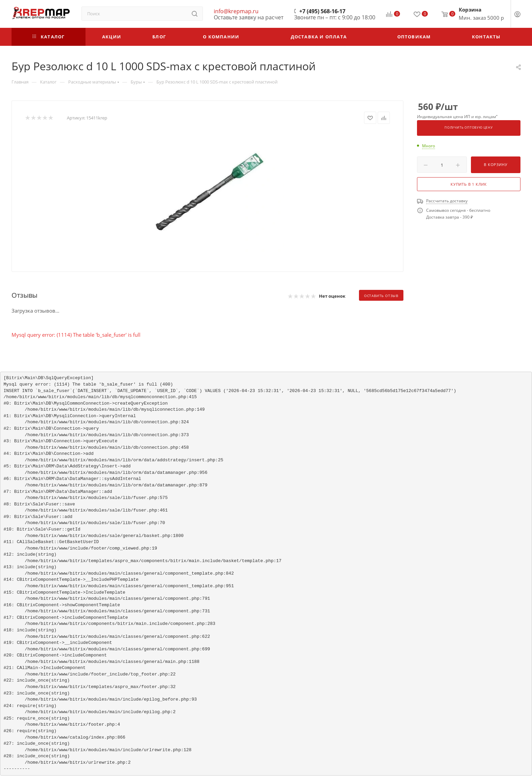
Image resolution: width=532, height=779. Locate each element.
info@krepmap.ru (236, 11)
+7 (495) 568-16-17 (322, 11)
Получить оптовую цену (469, 128)
